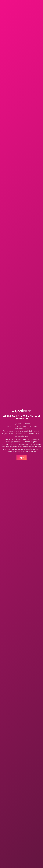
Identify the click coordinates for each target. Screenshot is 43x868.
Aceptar (22, 457)
